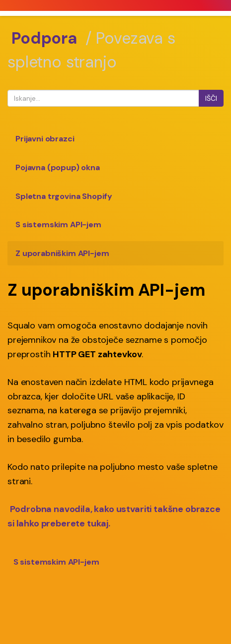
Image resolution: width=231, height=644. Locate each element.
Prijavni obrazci (45, 139)
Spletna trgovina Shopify (64, 196)
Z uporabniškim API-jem (62, 253)
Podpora (44, 38)
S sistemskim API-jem (58, 225)
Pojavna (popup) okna (58, 167)
